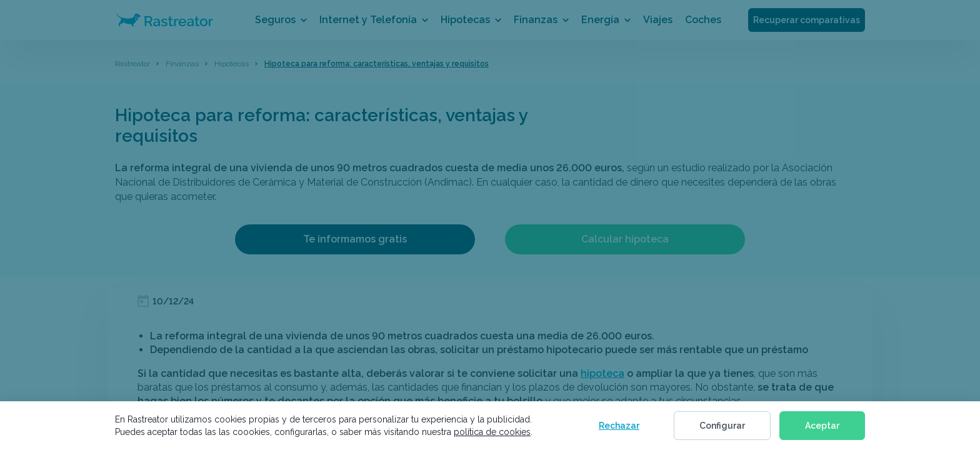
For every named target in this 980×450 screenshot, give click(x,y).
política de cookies (492, 432)
